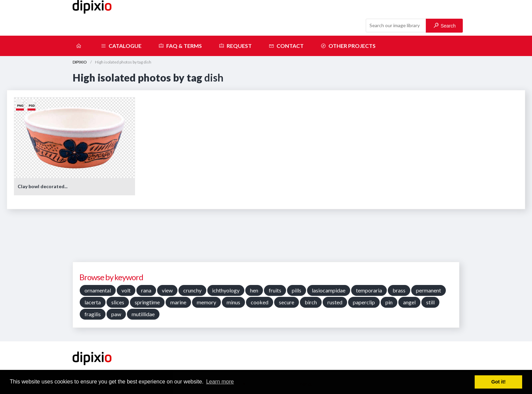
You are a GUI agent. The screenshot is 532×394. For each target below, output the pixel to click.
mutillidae (143, 314)
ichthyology (226, 290)
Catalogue (121, 46)
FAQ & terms (180, 46)
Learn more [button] (220, 382)
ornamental (98, 290)
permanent (429, 290)
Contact (286, 46)
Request (235, 46)
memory (206, 302)
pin (389, 302)
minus (233, 302)
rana (146, 290)
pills (297, 290)
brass (399, 290)
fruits (275, 290)
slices (118, 302)
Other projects (348, 46)
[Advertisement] (266, 238)
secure (287, 302)
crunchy (192, 290)
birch (311, 302)
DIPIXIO (80, 62)
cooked (260, 302)
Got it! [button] (498, 382)
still (430, 302)
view (167, 290)
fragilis (93, 314)
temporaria (369, 290)
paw (116, 314)
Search (445, 26)
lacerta (93, 302)
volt (126, 290)
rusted (335, 302)
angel (409, 302)
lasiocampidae (329, 290)
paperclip (364, 302)
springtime (147, 302)
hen (254, 290)
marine (178, 302)
